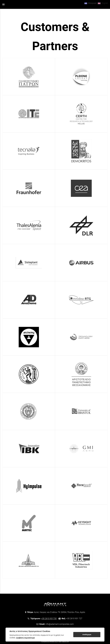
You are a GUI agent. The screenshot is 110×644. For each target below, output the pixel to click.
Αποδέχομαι (87, 635)
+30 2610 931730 (49, 619)
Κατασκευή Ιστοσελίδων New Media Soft (55, 642)
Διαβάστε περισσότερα (25, 638)
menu (3, 4)
